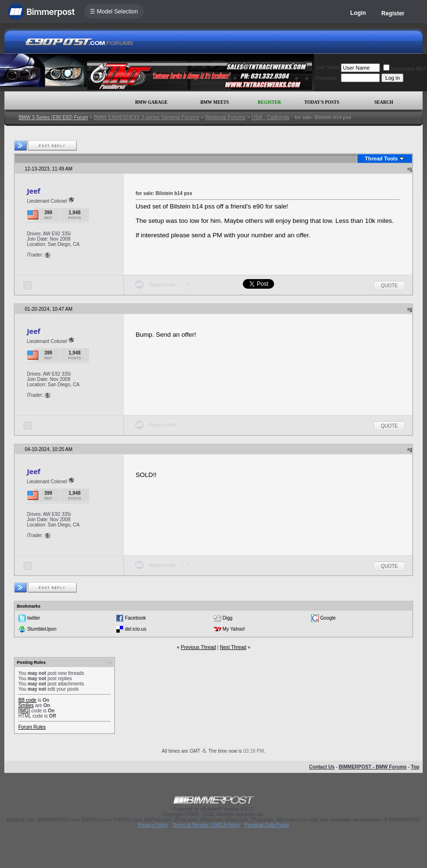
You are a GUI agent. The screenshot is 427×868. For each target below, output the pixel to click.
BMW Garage (151, 102)
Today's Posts (322, 102)
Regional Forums (226, 117)
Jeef (34, 191)
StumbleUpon (42, 629)
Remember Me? (404, 69)
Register (393, 13)
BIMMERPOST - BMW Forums (373, 767)
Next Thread (233, 647)
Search (384, 102)
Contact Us (322, 767)
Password (326, 78)
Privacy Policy (153, 825)
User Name (328, 67)
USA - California (270, 117)
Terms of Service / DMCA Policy (206, 825)
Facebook (136, 618)
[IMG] (24, 711)
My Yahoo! (234, 629)
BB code (27, 700)
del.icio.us (136, 629)
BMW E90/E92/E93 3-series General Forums (146, 117)
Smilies (26, 705)
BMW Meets (215, 102)
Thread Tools (381, 159)
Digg (228, 618)
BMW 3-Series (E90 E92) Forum (53, 117)
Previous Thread (198, 647)
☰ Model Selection (114, 12)
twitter (34, 618)
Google (328, 618)
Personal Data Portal (266, 825)
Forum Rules (32, 727)
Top (415, 767)
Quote (389, 286)
